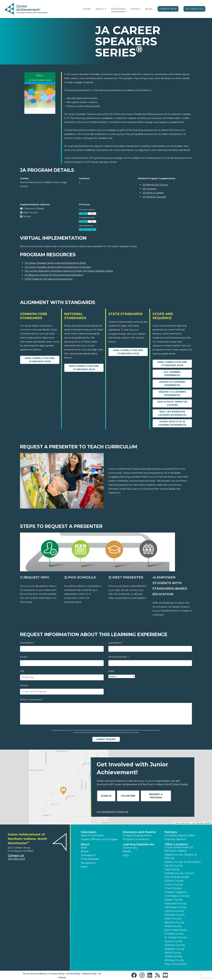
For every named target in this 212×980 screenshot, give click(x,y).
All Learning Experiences (172, 374)
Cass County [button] (172, 869)
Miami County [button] (173, 919)
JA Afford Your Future (155, 185)
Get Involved (194, 9)
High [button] (126, 855)
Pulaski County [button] (174, 934)
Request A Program (156, 796)
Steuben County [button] (175, 945)
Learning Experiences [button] (138, 844)
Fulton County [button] (174, 885)
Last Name (116, 643)
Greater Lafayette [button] (176, 892)
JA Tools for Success (154, 197)
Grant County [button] (173, 888)
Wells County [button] (173, 953)
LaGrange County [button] (176, 907)
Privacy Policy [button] (57, 973)
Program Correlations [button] (136, 839)
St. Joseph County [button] (176, 937)
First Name (27, 643)
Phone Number (118, 657)
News (149, 9)
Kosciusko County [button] (176, 903)
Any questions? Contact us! (112, 812)
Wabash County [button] (174, 949)
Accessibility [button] (73, 973)
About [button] (85, 844)
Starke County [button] (174, 941)
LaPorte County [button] (174, 911)
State (111, 671)
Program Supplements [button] (137, 835)
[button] (105, 9)
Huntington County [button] (177, 896)
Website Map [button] (89, 973)
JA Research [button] (88, 855)
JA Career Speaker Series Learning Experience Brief (55, 263)
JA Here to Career (153, 193)
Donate (106, 796)
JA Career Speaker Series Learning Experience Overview (58, 267)
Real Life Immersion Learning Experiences (172, 413)
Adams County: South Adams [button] (183, 862)
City (22, 671)
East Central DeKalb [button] (177, 877)
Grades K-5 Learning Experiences (172, 383)
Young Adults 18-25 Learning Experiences (172, 423)
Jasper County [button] (173, 900)
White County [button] (173, 956)
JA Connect (149, 189)
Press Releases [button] (90, 859)
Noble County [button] (173, 926)
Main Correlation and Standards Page (40, 360)
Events (135, 9)
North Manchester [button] (176, 930)
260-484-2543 (16, 859)
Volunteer (128, 796)
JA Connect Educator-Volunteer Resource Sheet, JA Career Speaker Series (69, 271)
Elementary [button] (130, 848)
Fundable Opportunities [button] (180, 835)
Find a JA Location (176, 964)
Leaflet (177, 823)
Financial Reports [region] (175, 839)
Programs (118, 9)
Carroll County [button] (174, 866)
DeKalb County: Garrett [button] (179, 873)
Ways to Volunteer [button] (92, 835)
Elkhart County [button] (174, 881)
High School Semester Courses (172, 403)
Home (87, 9)
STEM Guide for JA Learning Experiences (49, 279)
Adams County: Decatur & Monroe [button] (181, 856)
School (24, 685)
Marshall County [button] (175, 915)
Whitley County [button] (174, 960)
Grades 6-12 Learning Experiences (172, 393)
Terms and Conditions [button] (35, 973)
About (100, 9)
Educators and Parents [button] (139, 832)
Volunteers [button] (89, 832)
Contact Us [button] (16, 856)
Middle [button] (127, 851)
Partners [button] (171, 832)
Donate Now (168, 9)
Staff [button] (84, 848)
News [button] (84, 867)
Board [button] (85, 851)
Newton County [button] (174, 922)
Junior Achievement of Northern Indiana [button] (179, 849)
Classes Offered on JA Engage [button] (99, 839)
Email (24, 657)
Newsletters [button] (88, 863)
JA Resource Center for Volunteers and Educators (54, 275)
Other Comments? (31, 700)
